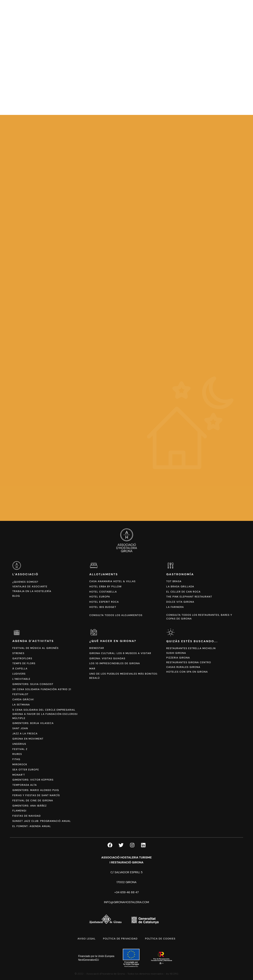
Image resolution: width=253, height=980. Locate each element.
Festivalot (21, 694)
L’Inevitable (21, 679)
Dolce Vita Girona (180, 602)
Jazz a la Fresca (25, 734)
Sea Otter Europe (26, 770)
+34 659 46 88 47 (127, 892)
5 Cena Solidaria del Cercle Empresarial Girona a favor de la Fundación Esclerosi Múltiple (45, 714)
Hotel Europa (100, 597)
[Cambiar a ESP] (228, 18)
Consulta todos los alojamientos (116, 615)
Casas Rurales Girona (183, 667)
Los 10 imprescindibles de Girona (115, 663)
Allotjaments (104, 574)
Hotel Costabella (103, 592)
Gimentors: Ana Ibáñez (30, 806)
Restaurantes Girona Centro (189, 662)
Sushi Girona (176, 653)
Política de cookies (160, 939)
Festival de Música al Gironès (35, 648)
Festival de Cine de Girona (33, 800)
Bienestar (97, 648)
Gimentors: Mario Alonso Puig (36, 790)
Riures (17, 754)
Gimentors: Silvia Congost (33, 684)
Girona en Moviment (28, 739)
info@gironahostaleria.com (126, 902)
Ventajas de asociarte (30, 586)
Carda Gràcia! (23, 699)
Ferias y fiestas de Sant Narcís (36, 795)
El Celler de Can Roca (183, 592)
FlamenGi (19, 811)
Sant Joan (20, 728)
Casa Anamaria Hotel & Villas (113, 581)
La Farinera (175, 607)
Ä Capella (20, 669)
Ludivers (19, 674)
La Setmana (21, 705)
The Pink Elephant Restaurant (189, 597)
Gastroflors (22, 658)
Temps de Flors (24, 663)
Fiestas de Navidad (27, 816)
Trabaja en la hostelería (32, 591)
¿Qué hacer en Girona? (113, 641)
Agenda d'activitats (33, 641)
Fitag (16, 759)
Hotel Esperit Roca (104, 602)
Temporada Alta (25, 785)
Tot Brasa (174, 581)
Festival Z (20, 749)
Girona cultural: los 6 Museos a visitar (120, 653)
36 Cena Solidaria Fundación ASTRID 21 (42, 689)
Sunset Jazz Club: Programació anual (42, 821)
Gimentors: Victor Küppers (33, 780)
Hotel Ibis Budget (103, 607)
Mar (92, 669)
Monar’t (19, 775)
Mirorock (20, 764)
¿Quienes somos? (25, 582)
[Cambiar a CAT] (221, 18)
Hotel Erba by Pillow (106, 586)
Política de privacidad (120, 939)
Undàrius (19, 744)
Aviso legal (87, 939)
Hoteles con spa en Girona (187, 672)
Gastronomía (180, 574)
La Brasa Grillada (180, 586)
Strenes (18, 653)
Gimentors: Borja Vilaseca (33, 723)
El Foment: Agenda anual (32, 826)
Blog (16, 596)
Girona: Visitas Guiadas (107, 658)
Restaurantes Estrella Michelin (191, 648)
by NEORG (172, 974)
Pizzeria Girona (178, 658)
